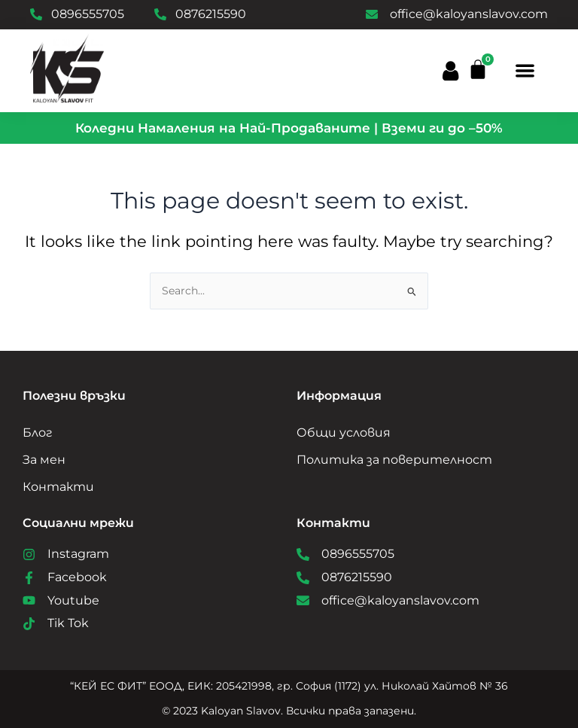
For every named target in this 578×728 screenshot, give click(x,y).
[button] (525, 70)
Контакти (58, 487)
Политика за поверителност (394, 460)
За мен (44, 460)
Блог (38, 433)
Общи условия (344, 433)
